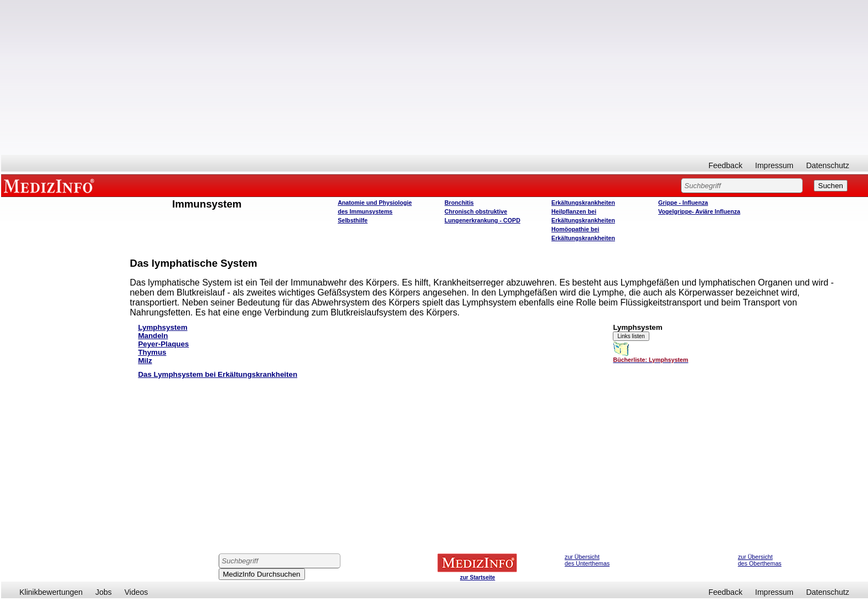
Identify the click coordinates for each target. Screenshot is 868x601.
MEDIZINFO (51, 185)
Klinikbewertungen (51, 592)
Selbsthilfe (353, 220)
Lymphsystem (162, 327)
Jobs (104, 592)
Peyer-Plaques (163, 344)
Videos (136, 592)
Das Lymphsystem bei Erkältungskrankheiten (218, 374)
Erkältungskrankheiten (583, 203)
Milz (145, 361)
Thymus (152, 352)
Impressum (774, 165)
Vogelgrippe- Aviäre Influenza (699, 211)
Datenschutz (828, 165)
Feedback (725, 165)
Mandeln (153, 336)
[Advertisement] (435, 77)
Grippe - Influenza (683, 203)
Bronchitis (459, 203)
